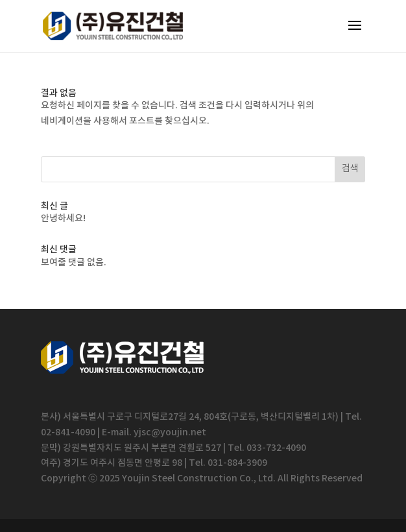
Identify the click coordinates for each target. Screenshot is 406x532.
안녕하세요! (63, 218)
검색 (350, 169)
